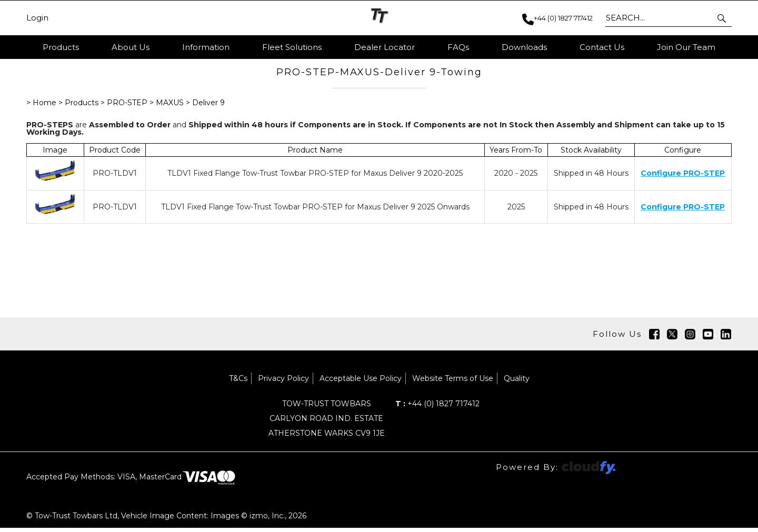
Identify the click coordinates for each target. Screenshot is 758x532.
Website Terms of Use (453, 383)
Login (37, 18)
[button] (722, 18)
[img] (654, 338)
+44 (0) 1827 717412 (437, 408)
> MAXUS (167, 107)
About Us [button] (131, 47)
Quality (517, 383)
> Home (42, 107)
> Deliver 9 (205, 107)
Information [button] (206, 47)
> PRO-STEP (125, 107)
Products (61, 47)
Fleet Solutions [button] (292, 47)
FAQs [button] (458, 47)
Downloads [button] (524, 47)
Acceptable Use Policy (361, 383)
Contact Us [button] (602, 47)
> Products (79, 107)
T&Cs (238, 383)
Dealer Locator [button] (385, 47)
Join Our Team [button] (686, 47)
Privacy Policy (283, 383)
